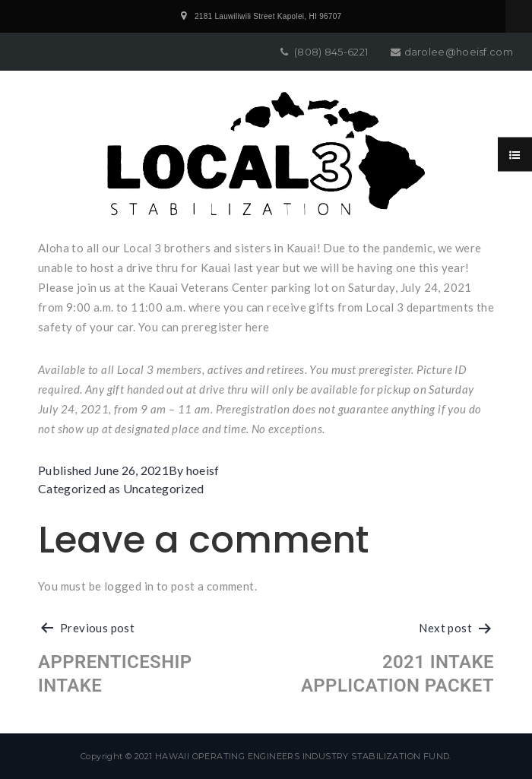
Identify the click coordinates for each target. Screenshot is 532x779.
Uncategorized (164, 488)
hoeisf (203, 470)
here (258, 327)
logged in (129, 586)
